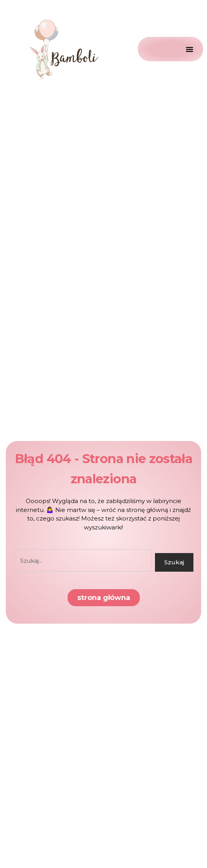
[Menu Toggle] (170, 49)
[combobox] (83, 560)
